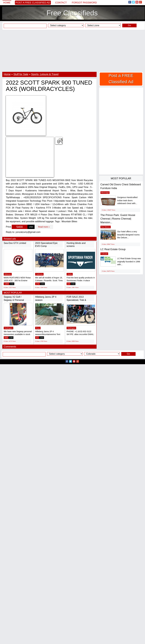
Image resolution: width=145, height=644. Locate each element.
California (39, 274)
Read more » (44, 227)
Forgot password (84, 3)
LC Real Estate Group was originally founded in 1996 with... (129, 262)
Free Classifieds (72, 13)
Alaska (70, 274)
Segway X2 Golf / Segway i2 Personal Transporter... (14, 300)
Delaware (8, 274)
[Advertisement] (72, 51)
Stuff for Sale (21, 74)
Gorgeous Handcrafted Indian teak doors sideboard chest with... (127, 200)
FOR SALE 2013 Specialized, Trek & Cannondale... (76, 300)
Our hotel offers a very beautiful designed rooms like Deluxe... (128, 235)
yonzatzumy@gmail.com (28, 232)
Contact (61, 3)
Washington (8, 328)
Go (129, 25)
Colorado (104, 254)
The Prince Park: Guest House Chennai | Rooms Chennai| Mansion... (118, 219)
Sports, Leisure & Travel (45, 74)
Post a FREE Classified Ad (33, 3)
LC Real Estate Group (113, 249)
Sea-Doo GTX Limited (15, 243)
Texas (38, 328)
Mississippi (105, 193)
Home (7, 3)
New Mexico (106, 227)
